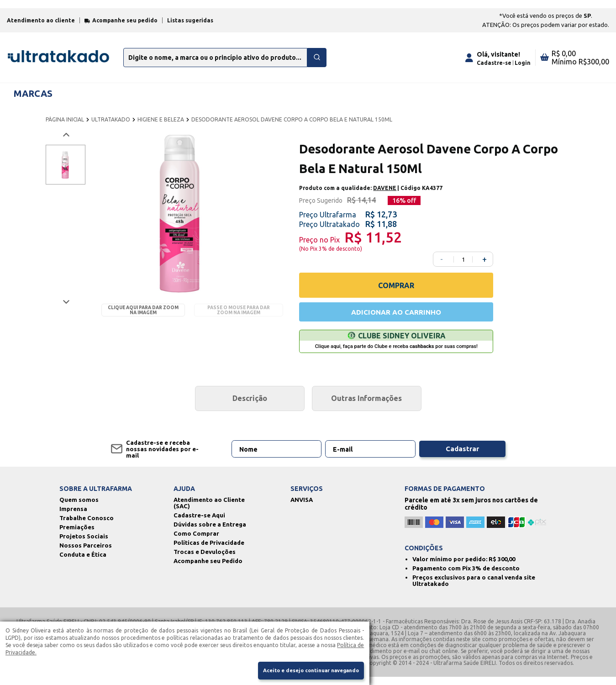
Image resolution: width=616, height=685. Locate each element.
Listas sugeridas (190, 27)
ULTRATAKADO (111, 126)
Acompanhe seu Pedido (208, 569)
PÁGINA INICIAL (65, 126)
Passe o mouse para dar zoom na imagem (239, 317)
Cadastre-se (494, 69)
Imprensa (73, 517)
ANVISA (302, 508)
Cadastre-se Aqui (199, 523)
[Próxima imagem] (66, 308)
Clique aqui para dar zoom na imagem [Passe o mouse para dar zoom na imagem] (143, 317)
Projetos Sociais (84, 544)
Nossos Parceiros (86, 553)
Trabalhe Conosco (87, 526)
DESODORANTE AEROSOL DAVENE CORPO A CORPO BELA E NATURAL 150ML (292, 126)
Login (523, 69)
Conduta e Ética (83, 563)
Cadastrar (462, 457)
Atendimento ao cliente (41, 27)
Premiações (77, 535)
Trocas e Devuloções (205, 560)
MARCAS (33, 100)
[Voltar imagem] (66, 142)
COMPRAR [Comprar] (396, 292)
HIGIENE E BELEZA (161, 126)
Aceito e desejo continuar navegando (305, 670)
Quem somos (79, 508)
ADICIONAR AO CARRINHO (396, 319)
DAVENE (385, 195)
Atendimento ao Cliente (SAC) (209, 511)
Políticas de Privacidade (209, 551)
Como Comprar (196, 542)
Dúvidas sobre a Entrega (210, 532)
